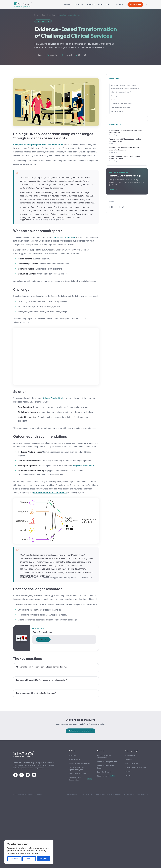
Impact (101, 4)
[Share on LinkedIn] (112, 207)
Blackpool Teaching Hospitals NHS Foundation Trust (38, 145)
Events (109, 4)
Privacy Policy (73, 794)
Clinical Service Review (54, 398)
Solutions (79, 4)
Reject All (29, 859)
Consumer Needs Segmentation (80, 779)
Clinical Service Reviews (63, 237)
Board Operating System (78, 774)
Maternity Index (74, 760)
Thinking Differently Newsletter (136, 768)
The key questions (117, 112)
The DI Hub (135, 4)
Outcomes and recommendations (122, 104)
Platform (68, 4)
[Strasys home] (23, 4)
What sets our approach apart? (121, 92)
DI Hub (43, 15)
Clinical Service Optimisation (107, 762)
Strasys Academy (106, 776)
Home (36, 15)
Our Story (129, 760)
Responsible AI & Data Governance (109, 794)
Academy (91, 4)
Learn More (43, 639)
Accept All (43, 859)
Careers (128, 772)
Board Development (104, 772)
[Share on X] (117, 207)
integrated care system (83, 466)
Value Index (73, 756)
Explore (113, 190)
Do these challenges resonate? (121, 108)
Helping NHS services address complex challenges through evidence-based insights (125, 87)
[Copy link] (123, 207)
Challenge (114, 96)
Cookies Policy (142, 794)
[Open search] (147, 4)
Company (119, 4)
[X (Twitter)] (22, 775)
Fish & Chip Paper (132, 764)
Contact (128, 776)
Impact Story (51, 15)
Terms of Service (87, 794)
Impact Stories (130, 756)
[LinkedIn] (15, 775)
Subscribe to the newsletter (80, 731)
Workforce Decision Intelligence (80, 764)
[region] (29, 852)
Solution (114, 100)
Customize (15, 859)
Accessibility (129, 794)
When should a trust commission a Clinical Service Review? (56, 667)
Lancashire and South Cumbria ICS (50, 492)
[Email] (34, 775)
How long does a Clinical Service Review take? (56, 693)
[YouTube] (28, 775)
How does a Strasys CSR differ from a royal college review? (56, 680)
